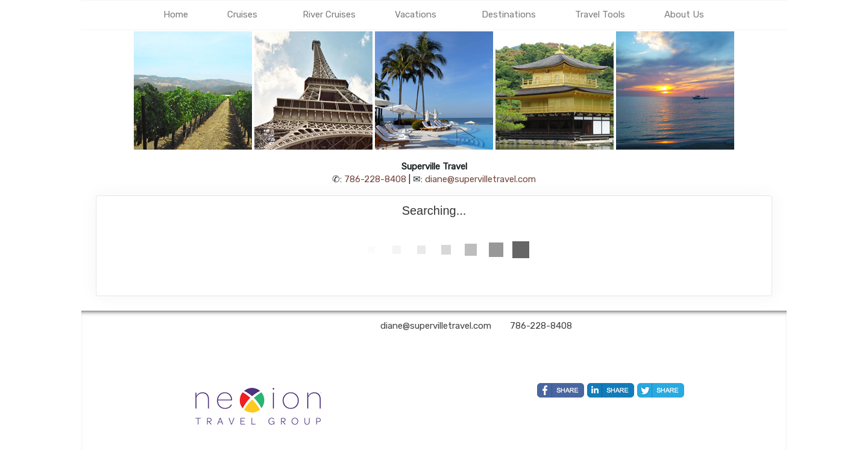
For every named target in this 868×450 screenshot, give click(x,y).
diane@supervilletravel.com (480, 179)
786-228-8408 (375, 179)
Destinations (509, 14)
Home (176, 14)
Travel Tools (600, 14)
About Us (684, 14)
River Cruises (329, 14)
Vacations (416, 14)
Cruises (242, 14)
